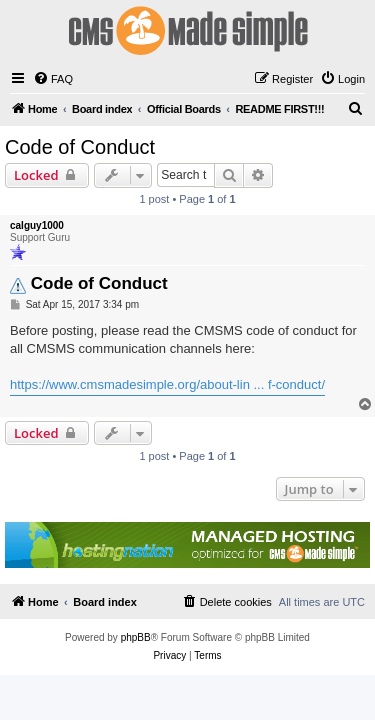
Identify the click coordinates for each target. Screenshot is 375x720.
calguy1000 (37, 225)
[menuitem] (53, 79)
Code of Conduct (80, 147)
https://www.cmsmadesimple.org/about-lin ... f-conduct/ (167, 384)
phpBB (136, 637)
